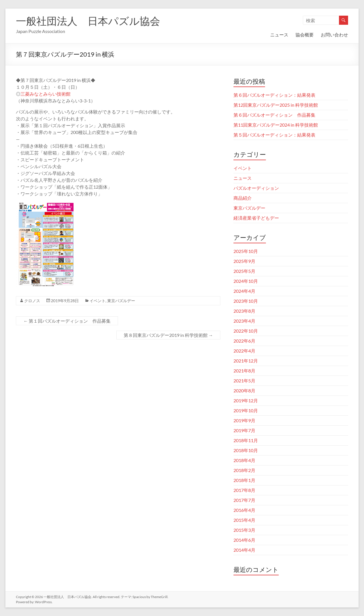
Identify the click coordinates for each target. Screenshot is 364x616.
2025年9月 (244, 261)
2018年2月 (244, 470)
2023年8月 (244, 311)
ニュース (279, 35)
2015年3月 (244, 530)
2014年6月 (244, 540)
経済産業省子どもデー (256, 218)
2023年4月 (244, 321)
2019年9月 (244, 420)
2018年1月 (244, 480)
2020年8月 (244, 391)
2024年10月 (246, 281)
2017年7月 (244, 500)
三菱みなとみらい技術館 (45, 94)
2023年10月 (246, 301)
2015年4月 (244, 520)
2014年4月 (244, 550)
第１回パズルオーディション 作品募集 (67, 321)
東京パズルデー (121, 301)
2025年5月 (244, 271)
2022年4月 (244, 351)
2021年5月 (244, 381)
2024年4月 (244, 291)
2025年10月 (246, 251)
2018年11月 (246, 440)
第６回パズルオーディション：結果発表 (274, 95)
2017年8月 (244, 490)
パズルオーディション (256, 188)
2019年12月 (246, 400)
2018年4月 (244, 460)
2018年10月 (246, 450)
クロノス (32, 301)
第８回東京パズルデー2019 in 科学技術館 (168, 335)
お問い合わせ (334, 35)
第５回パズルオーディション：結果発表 (274, 135)
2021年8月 (244, 371)
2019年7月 (244, 430)
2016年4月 (244, 510)
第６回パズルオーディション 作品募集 (274, 115)
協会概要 (305, 35)
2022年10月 (246, 331)
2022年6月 (244, 341)
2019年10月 (246, 410)
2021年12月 (246, 361)
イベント (98, 301)
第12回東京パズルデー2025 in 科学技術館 (276, 105)
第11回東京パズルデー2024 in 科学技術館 (276, 125)
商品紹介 (243, 198)
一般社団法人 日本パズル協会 (88, 21)
